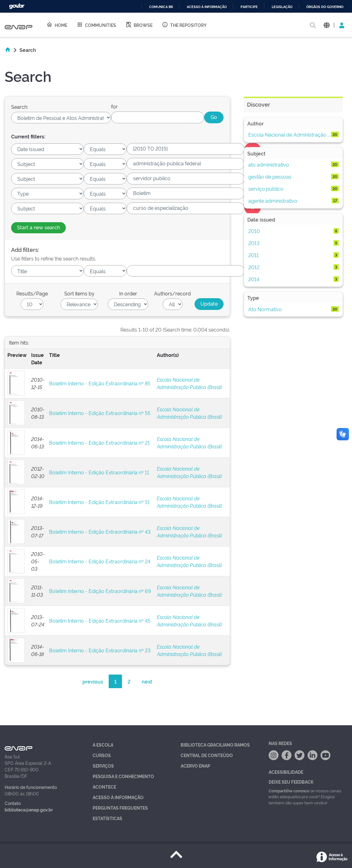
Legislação (282, 7)
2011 (254, 255)
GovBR (17, 6)
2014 (254, 279)
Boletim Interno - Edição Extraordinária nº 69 (100, 591)
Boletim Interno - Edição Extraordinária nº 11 (99, 472)
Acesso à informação (207, 7)
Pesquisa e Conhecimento (123, 776)
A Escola (103, 745)
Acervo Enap (195, 766)
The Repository (184, 25)
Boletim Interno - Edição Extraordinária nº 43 (100, 531)
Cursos (102, 755)
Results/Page (32, 293)
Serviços (103, 766)
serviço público (266, 188)
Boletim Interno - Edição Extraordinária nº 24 (100, 561)
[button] (327, 25)
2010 (254, 231)
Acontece (104, 787)
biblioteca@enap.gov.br (29, 809)
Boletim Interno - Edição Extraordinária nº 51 (99, 502)
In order (128, 293)
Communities (96, 25)
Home (57, 25)
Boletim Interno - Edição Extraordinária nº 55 (100, 413)
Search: (20, 107)
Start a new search (38, 227)
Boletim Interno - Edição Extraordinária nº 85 (100, 383)
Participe (249, 7)
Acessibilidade (286, 772)
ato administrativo (269, 164)
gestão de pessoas (270, 176)
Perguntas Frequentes (120, 808)
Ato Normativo (265, 309)
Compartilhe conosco (289, 790)
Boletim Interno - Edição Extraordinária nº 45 (100, 620)
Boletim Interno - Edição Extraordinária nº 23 (100, 650)
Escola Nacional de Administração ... (289, 134)
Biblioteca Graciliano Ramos (215, 745)
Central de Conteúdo (207, 755)
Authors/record (172, 293)
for (114, 106)
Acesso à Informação (118, 797)
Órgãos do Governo (325, 7)
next (147, 681)
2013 (254, 243)
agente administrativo (273, 201)
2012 (254, 267)
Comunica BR (161, 7)
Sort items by (79, 293)
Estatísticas (107, 818)
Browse (139, 25)
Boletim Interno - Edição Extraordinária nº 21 (99, 442)
